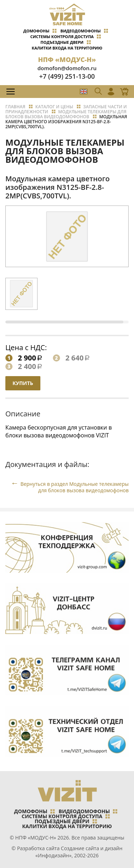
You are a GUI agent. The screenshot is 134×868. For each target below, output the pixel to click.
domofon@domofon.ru (67, 68)
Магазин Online (122, 92)
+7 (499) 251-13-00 (67, 76)
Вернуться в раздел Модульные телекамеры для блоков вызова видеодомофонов (75, 487)
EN (84, 92)
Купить (23, 383)
